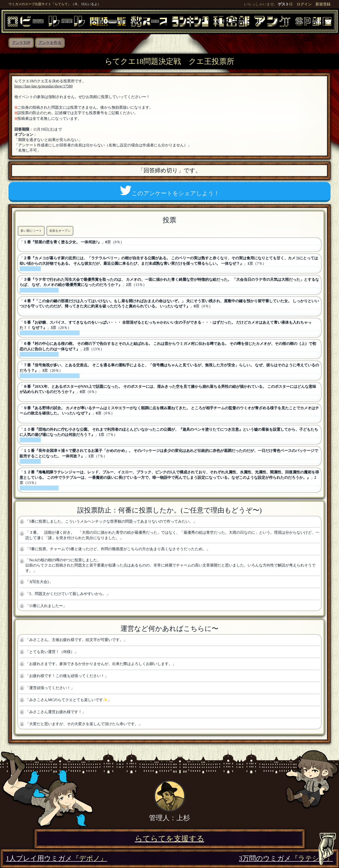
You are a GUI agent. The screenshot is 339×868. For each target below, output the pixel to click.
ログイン (304, 4)
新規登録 (323, 4)
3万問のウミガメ (286, 858)
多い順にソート (31, 231)
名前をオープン (60, 231)
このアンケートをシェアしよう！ (170, 191)
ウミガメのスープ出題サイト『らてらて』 (40, 4)
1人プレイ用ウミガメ (56, 858)
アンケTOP (21, 43)
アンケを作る (50, 43)
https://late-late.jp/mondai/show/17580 (44, 86)
